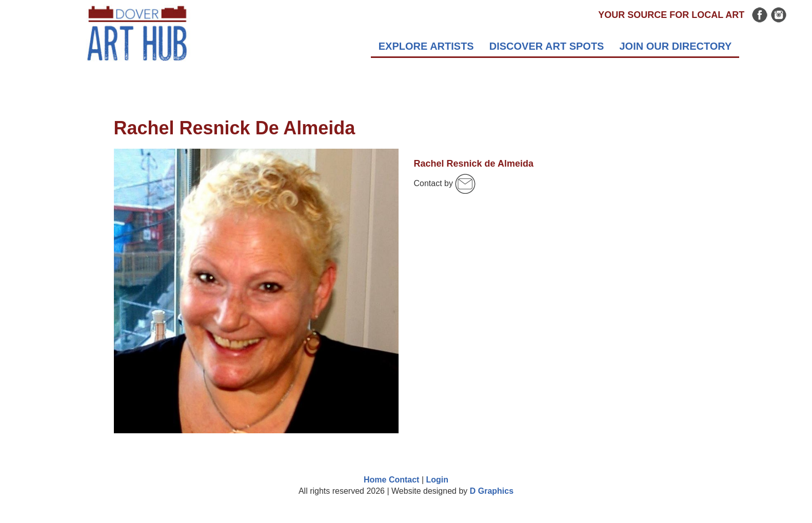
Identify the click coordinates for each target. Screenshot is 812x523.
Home (375, 480)
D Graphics (492, 491)
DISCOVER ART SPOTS (547, 46)
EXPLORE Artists (426, 46)
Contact (404, 480)
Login (437, 480)
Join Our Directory (675, 46)
